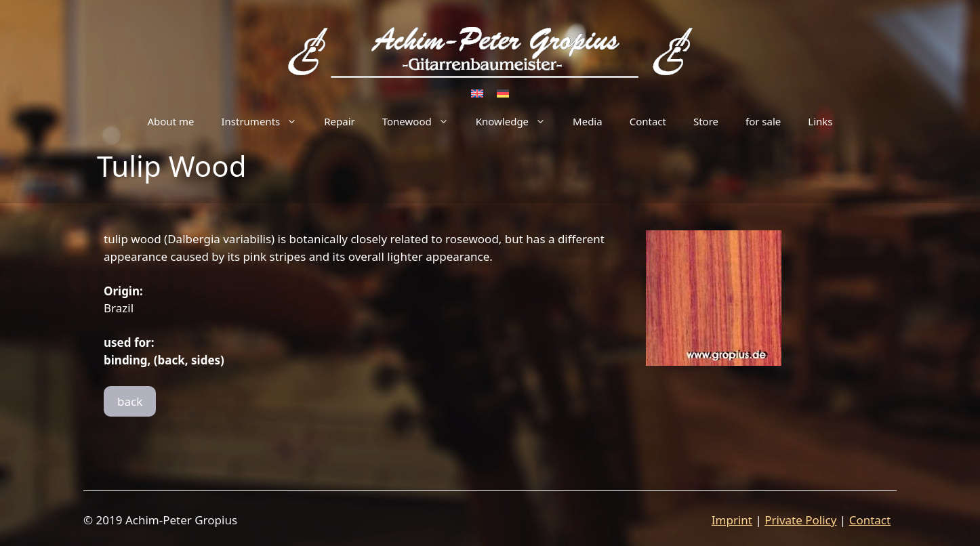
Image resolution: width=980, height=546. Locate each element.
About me (170, 121)
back (130, 401)
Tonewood (422, 121)
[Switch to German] (503, 93)
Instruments (266, 121)
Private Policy (800, 520)
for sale (763, 121)
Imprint (732, 520)
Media (588, 121)
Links (820, 121)
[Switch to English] (477, 93)
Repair (340, 121)
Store (706, 121)
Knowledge (517, 121)
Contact (648, 121)
